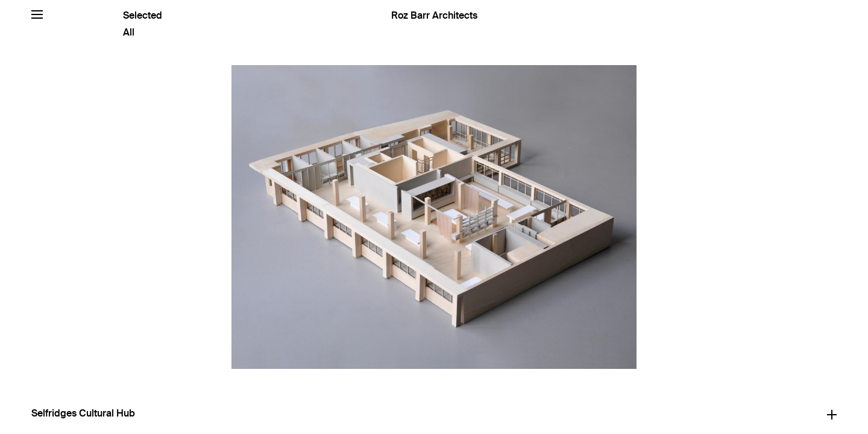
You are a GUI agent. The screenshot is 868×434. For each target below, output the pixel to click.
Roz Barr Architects (434, 15)
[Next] (651, 217)
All (129, 32)
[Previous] (217, 217)
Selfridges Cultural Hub (83, 413)
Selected (143, 15)
